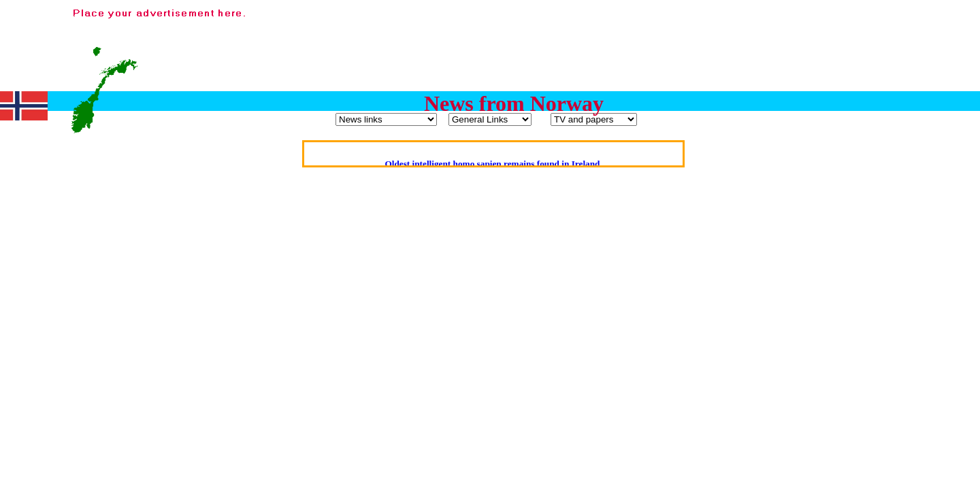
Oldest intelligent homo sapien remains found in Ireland (492, 164)
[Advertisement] (727, 36)
